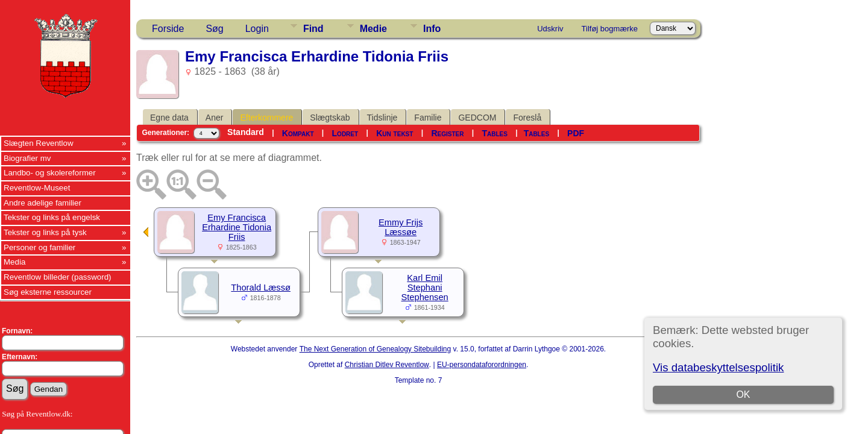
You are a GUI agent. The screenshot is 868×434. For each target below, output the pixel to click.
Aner (215, 118)
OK (743, 395)
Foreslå (527, 118)
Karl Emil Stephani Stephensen (425, 288)
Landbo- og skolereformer (50, 173)
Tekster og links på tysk (45, 232)
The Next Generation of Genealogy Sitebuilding (376, 349)
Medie (373, 29)
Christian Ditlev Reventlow (387, 365)
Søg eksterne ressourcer (48, 292)
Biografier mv (27, 158)
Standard (246, 132)
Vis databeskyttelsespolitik (718, 367)
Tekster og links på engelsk (52, 217)
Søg (214, 29)
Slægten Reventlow (39, 143)
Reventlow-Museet (37, 188)
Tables (494, 133)
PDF (576, 133)
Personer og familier (39, 247)
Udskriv (550, 29)
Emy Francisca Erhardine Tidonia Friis (237, 227)
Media (14, 262)
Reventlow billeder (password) (58, 277)
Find (313, 29)
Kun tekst (395, 133)
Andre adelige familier (42, 203)
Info (432, 29)
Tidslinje (382, 118)
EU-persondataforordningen (482, 365)
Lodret (345, 133)
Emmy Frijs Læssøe (401, 227)
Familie (428, 118)
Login (257, 29)
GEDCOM (477, 118)
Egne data (169, 118)
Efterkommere (266, 118)
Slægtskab (330, 118)
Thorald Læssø (261, 288)
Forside (168, 29)
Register (447, 133)
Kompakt (298, 133)
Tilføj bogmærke (610, 29)
